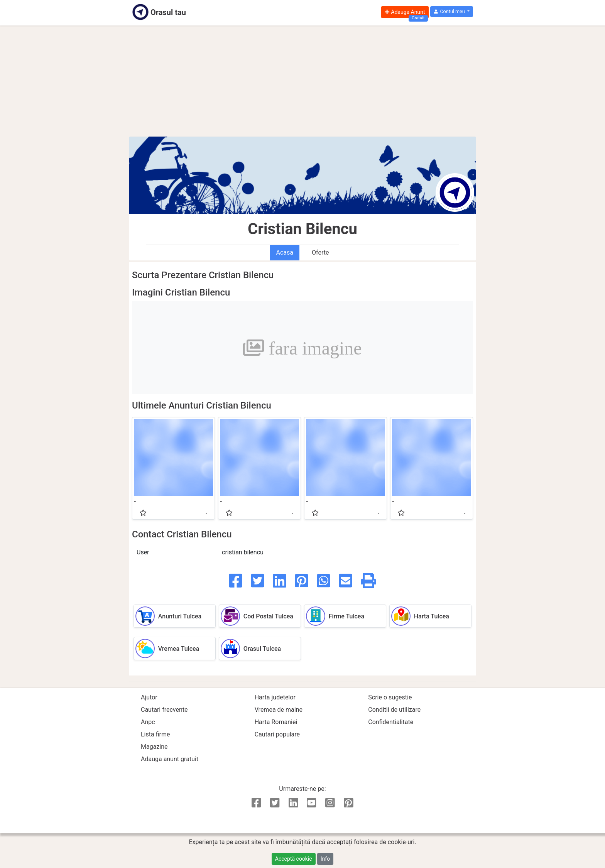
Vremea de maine (279, 710)
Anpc (148, 722)
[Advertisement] (302, 81)
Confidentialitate (391, 722)
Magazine (154, 747)
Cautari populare (277, 734)
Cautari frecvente (164, 710)
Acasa (285, 252)
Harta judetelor (275, 697)
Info (325, 859)
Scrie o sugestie (390, 697)
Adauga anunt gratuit (170, 759)
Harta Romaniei (276, 722)
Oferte (320, 252)
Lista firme (155, 734)
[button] (452, 12)
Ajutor (149, 697)
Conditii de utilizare (394, 710)
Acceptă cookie (294, 859)
